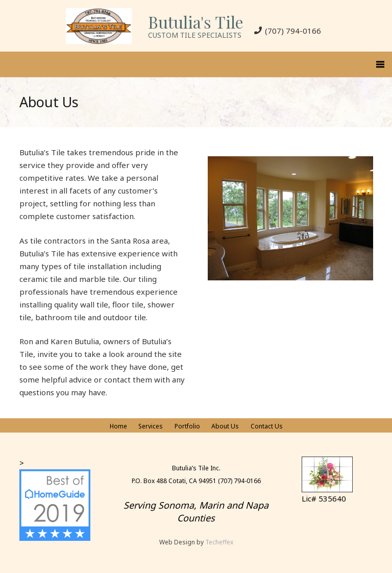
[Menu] (380, 64)
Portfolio (187, 426)
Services (151, 426)
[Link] (99, 26)
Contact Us (267, 426)
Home (118, 426)
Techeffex (219, 542)
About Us (225, 426)
